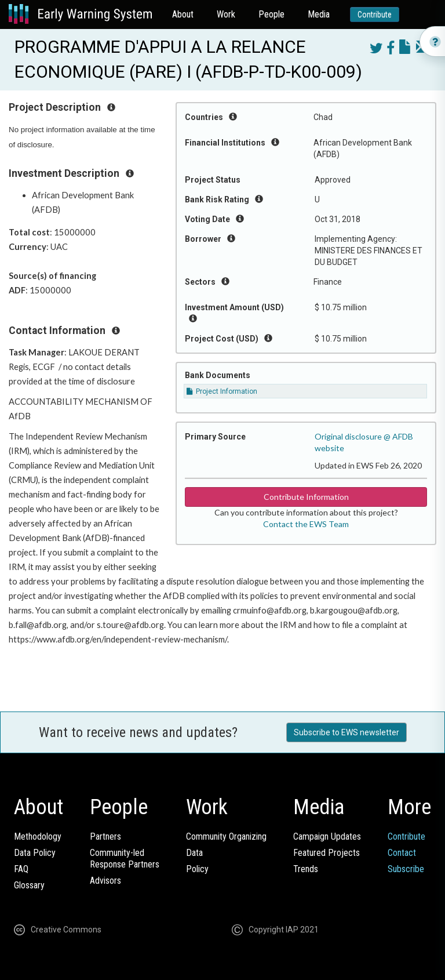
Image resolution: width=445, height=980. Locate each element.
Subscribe (406, 869)
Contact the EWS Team (306, 524)
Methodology (38, 836)
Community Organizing (226, 836)
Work (226, 14)
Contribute (375, 14)
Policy (197, 869)
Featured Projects (327, 853)
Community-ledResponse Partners (125, 859)
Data (194, 853)
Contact (402, 853)
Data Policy (35, 853)
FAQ (21, 869)
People (271, 14)
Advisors (105, 881)
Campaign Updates (327, 836)
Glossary (29, 885)
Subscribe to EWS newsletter (346, 732)
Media (319, 14)
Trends (306, 869)
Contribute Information (306, 497)
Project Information (222, 391)
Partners (105, 836)
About (183, 14)
